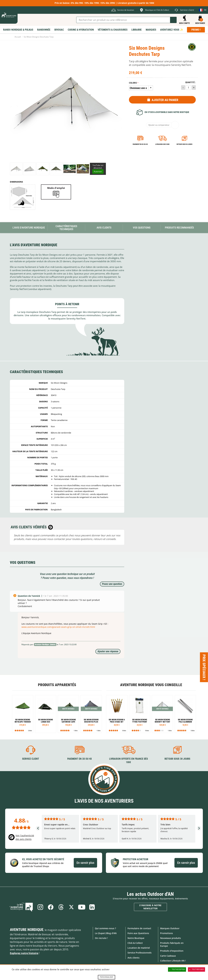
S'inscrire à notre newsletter (150, 907)
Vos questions (142, 228)
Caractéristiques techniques (66, 228)
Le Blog (21, 907)
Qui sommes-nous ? (105, 928)
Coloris (133, 83)
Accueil (18, 37)
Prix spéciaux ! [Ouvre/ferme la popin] (204, 667)
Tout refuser (196, 969)
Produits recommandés (179, 228)
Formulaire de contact (139, 928)
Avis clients (133, 958)
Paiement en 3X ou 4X (140, 144)
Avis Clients (104, 228)
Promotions (167, 933)
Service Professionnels (140, 953)
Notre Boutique (136, 938)
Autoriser (98, 171)
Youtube (82, 907)
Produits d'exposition (172, 951)
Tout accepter (177, 969)
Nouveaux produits (171, 938)
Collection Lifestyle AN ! (173, 961)
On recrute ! (101, 938)
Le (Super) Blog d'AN (106, 933)
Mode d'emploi (56, 188)
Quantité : (191, 82)
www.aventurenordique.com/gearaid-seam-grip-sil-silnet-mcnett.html (58, 627)
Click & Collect (135, 943)
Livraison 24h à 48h (162, 144)
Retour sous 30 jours (184, 144)
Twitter (71, 907)
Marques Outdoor (170, 928)
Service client (31, 759)
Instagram (40, 907)
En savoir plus (85, 863)
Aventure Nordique (27, 930)
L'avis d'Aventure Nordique (29, 228)
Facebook (51, 907)
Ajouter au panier (165, 100)
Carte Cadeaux (168, 956)
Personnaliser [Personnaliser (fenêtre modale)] (106, 977)
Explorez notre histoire (24, 953)
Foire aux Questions (138, 933)
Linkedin (92, 907)
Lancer (173, 20)
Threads (61, 907)
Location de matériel (139, 948)
